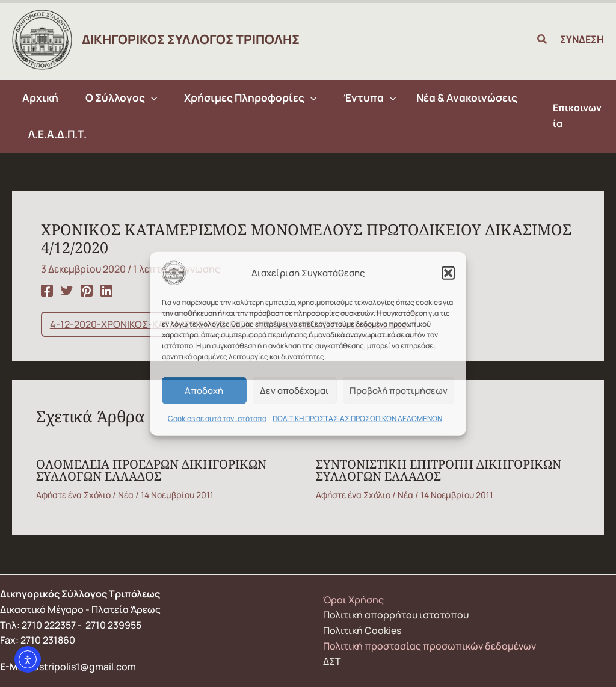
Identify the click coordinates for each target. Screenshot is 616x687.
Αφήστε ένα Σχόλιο (73, 495)
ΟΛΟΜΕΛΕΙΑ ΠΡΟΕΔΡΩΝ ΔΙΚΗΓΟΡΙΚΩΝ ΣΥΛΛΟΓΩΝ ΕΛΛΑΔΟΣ (151, 470)
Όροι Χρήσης (353, 600)
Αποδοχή (204, 390)
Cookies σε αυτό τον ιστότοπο (217, 418)
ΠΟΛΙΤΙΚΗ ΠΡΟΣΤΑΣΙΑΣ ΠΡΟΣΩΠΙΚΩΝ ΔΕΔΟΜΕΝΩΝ (357, 418)
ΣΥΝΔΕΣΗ (582, 39)
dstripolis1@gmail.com (85, 667)
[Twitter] (67, 290)
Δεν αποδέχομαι (294, 390)
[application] (151, 98)
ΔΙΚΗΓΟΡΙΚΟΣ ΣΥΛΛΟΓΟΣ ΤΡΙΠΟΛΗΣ (191, 39)
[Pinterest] (87, 290)
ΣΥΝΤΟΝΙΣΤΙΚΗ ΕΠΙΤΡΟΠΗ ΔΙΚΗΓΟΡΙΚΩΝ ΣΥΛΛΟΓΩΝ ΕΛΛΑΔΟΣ (439, 470)
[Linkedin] (106, 290)
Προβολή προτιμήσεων (399, 390)
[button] (448, 273)
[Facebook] (47, 290)
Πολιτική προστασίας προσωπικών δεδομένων (430, 646)
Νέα (126, 495)
